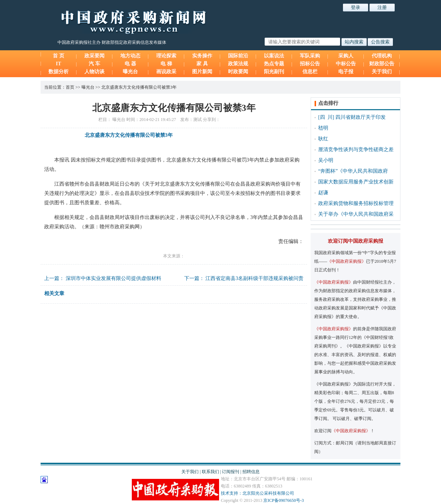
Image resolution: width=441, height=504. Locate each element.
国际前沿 (238, 56)
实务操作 (202, 56)
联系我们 (210, 472)
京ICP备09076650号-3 (284, 500)
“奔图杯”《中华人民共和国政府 (353, 171)
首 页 (59, 56)
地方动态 (130, 56)
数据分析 (59, 72)
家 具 (202, 64)
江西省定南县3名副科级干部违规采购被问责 (254, 278)
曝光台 (130, 72)
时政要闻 (238, 72)
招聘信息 (251, 472)
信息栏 (310, 72)
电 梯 (166, 64)
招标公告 (310, 64)
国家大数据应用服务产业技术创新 (356, 182)
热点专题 (274, 64)
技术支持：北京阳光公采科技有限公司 (257, 493)
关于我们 (382, 72)
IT (59, 64)
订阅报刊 (231, 472)
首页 (70, 87)
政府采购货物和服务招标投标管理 (356, 203)
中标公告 (346, 64)
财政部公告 (382, 64)
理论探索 (166, 56)
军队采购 (310, 56)
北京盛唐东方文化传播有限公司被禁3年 (139, 87)
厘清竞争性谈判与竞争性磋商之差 (356, 150)
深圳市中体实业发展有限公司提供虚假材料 (113, 278)
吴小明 (326, 160)
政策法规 (238, 64)
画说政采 (166, 72)
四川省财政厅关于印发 (361, 117)
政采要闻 (94, 56)
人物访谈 (94, 72)
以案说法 (274, 56)
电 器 (130, 64)
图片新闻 (202, 72)
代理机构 (382, 56)
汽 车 (94, 64)
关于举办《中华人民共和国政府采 (356, 214)
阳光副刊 (274, 72)
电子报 (346, 72)
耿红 (323, 139)
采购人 (346, 56)
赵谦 (323, 193)
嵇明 (323, 128)
